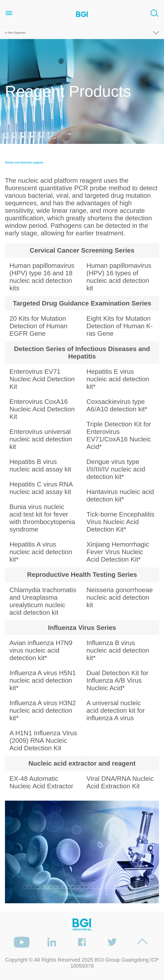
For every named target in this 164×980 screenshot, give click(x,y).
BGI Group (107, 960)
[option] (82, 852)
